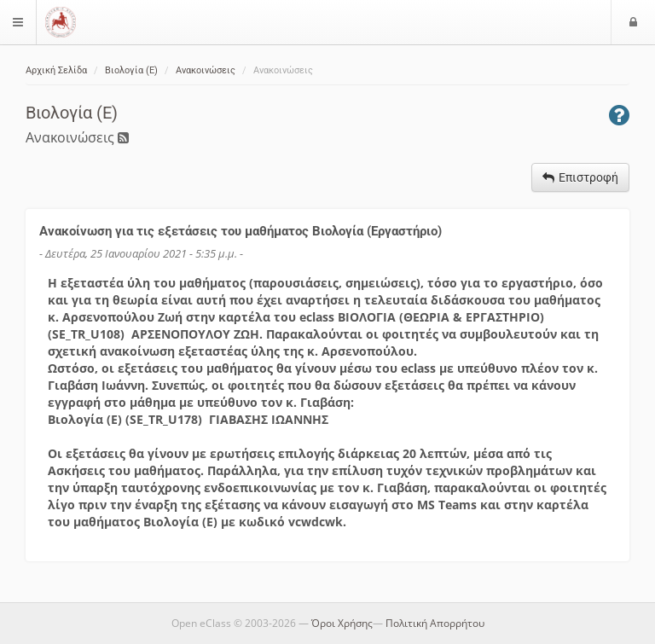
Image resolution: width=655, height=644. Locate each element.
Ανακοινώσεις (206, 70)
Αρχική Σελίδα (56, 70)
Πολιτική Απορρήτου (435, 623)
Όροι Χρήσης (342, 623)
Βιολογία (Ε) (131, 70)
